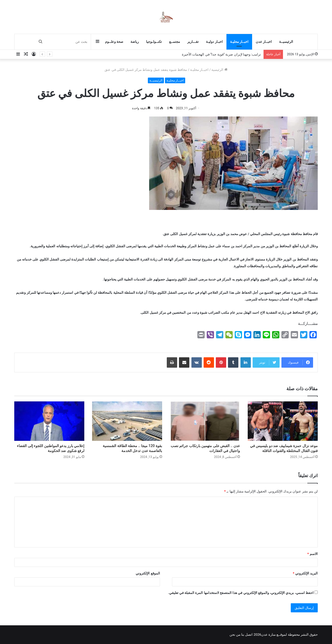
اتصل (249, 635)
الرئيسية (219, 70)
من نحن (235, 635)
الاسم (313, 554)
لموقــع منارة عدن (274, 635)
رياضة (135, 42)
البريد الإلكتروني (305, 573)
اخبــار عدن (264, 42)
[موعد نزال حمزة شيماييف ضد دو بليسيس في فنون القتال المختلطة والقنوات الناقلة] (283, 421)
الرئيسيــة (286, 42)
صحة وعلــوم (114, 42)
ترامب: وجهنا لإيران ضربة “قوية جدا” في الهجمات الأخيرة (221, 54)
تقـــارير (193, 42)
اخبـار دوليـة (214, 42)
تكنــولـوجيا (154, 42)
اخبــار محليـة (239, 42)
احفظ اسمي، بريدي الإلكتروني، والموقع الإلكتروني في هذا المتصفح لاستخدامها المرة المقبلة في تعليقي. (241, 593)
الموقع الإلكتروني (148, 573)
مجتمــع (175, 42)
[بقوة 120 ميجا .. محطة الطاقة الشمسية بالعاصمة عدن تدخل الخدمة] (127, 421)
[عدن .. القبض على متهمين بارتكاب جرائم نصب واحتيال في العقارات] (205, 421)
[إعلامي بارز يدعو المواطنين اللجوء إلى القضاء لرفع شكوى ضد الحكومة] (49, 421)
